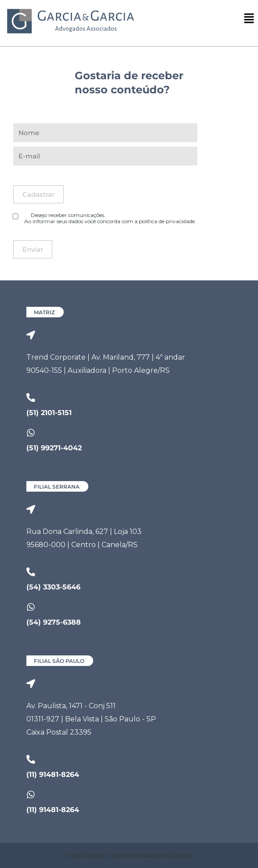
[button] (249, 19)
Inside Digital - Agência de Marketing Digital (129, 855)
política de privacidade (167, 221)
